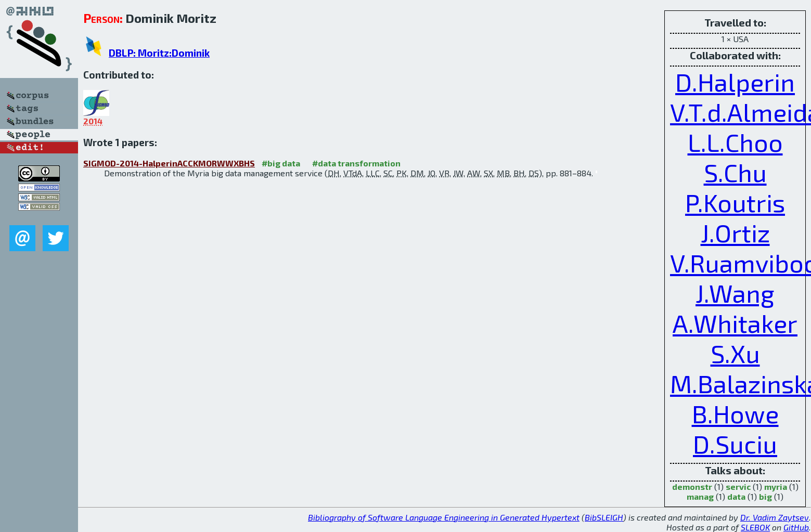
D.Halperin (735, 82)
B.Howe (735, 413)
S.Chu (735, 172)
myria (776, 486)
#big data (281, 163)
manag (700, 496)
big (765, 496)
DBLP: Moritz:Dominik (159, 53)
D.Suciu (735, 444)
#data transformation (356, 163)
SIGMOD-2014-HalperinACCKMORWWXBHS (169, 163)
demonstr (692, 486)
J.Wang (735, 293)
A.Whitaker (735, 323)
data (736, 496)
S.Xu (735, 353)
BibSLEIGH (604, 517)
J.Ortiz (735, 232)
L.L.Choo (735, 142)
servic (738, 486)
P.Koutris (735, 202)
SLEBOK (755, 527)
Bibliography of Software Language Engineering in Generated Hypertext (444, 517)
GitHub (796, 527)
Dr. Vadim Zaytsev (775, 517)
